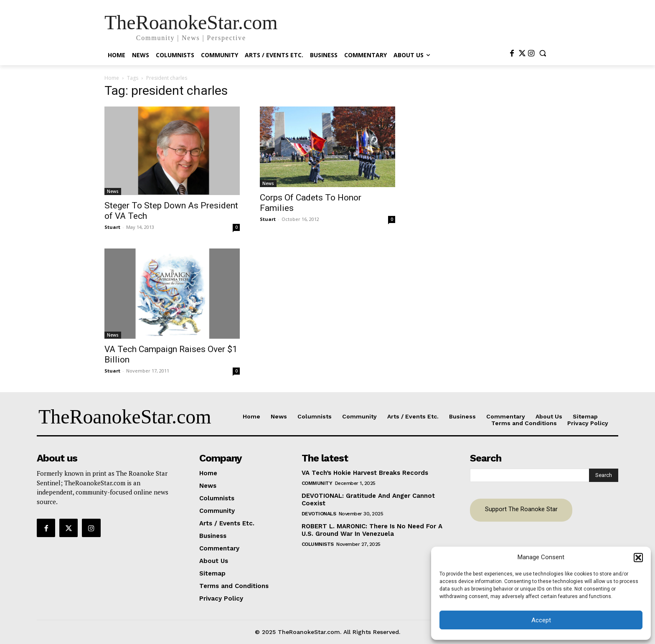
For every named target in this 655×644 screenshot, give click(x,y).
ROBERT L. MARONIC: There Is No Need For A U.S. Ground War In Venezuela (372, 530)
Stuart (112, 227)
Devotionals (319, 514)
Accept (541, 620)
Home (112, 78)
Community (317, 483)
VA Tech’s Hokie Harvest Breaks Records (365, 473)
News (113, 191)
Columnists (318, 544)
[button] (638, 558)
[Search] (604, 475)
